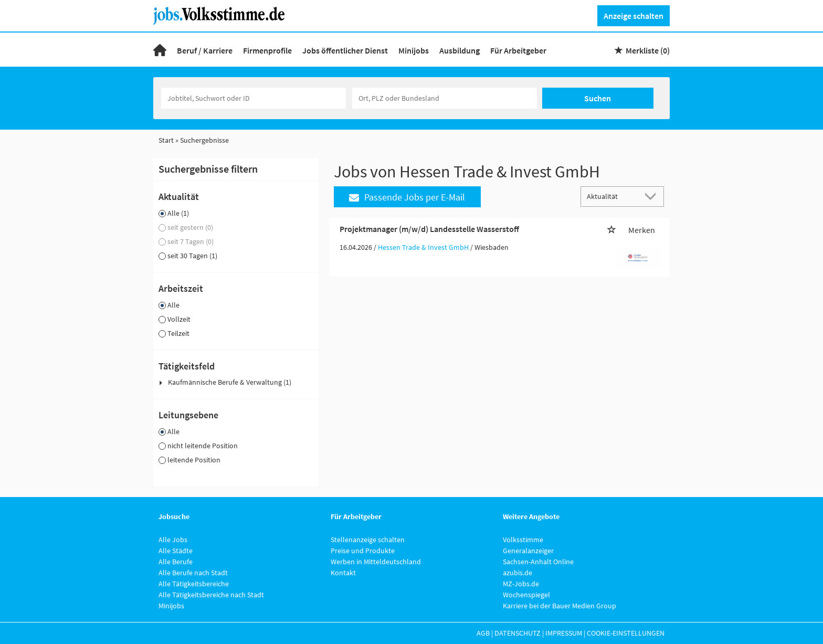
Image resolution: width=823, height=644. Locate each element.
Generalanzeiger (528, 551)
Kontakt (343, 573)
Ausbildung (460, 50)
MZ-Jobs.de (521, 584)
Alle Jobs (173, 540)
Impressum (564, 633)
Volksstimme (523, 540)
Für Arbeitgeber (518, 50)
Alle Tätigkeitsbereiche (194, 584)
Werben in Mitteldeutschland (376, 562)
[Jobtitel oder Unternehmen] (254, 98)
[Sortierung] (612, 196)
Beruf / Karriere (205, 50)
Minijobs (414, 50)
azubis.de (518, 573)
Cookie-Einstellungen (626, 633)
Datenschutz (518, 633)
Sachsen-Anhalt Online (538, 562)
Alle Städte (176, 551)
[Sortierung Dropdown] (653, 196)
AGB (483, 633)
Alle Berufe (176, 562)
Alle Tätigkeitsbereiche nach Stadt (211, 595)
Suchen (598, 98)
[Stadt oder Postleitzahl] (445, 98)
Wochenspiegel (526, 595)
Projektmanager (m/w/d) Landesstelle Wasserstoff (429, 229)
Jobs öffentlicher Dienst (345, 50)
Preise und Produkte (363, 551)
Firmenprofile (267, 50)
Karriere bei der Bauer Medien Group (560, 606)
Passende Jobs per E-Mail (407, 197)
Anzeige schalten (634, 16)
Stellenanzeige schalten (368, 540)
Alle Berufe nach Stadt (193, 573)
